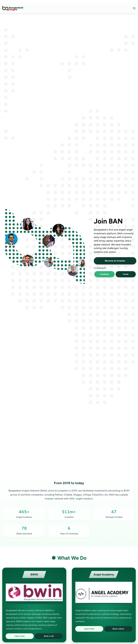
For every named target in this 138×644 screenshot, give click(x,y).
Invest (126, 274)
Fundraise (104, 274)
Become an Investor (115, 261)
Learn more (20, 636)
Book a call (49, 636)
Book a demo (118, 629)
